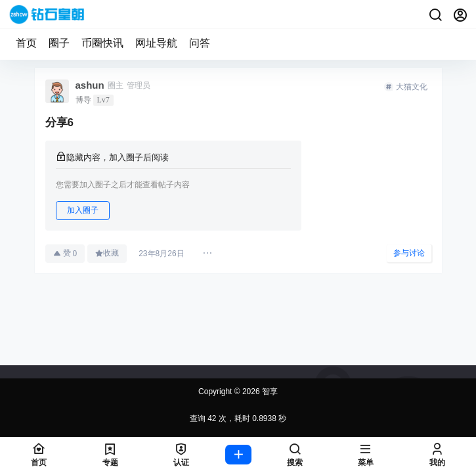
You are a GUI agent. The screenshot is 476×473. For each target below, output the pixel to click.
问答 (200, 43)
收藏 (107, 253)
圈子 (59, 43)
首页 (26, 43)
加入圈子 (83, 210)
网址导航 (156, 43)
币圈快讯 (102, 43)
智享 (269, 392)
